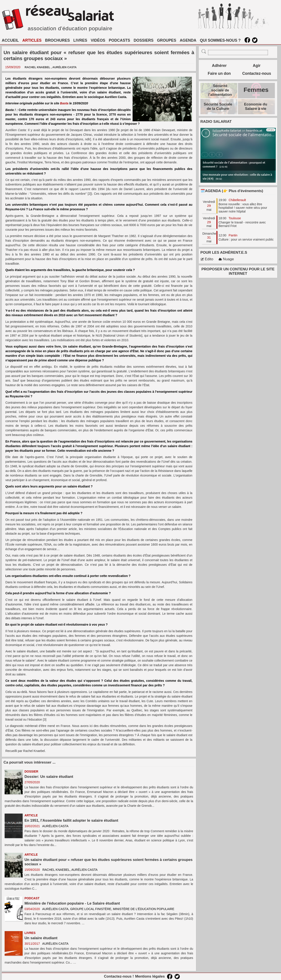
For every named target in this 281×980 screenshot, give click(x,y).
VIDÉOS (98, 40)
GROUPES (167, 40)
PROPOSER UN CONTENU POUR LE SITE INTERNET (238, 271)
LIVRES (80, 40)
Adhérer (219, 66)
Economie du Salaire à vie (256, 106)
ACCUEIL (10, 40)
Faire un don (219, 73)
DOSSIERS (144, 40)
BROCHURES (57, 40)
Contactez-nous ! (119, 976)
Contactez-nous (257, 73)
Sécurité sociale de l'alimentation (220, 90)
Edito (207, 259)
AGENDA (188, 40)
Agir (257, 66)
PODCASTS (119, 40)
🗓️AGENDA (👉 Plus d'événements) (232, 191)
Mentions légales (150, 976)
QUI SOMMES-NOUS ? (220, 40)
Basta (64, 103)
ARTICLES (32, 40)
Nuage (226, 259)
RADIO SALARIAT (216, 122)
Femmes (256, 90)
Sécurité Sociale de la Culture (218, 106)
